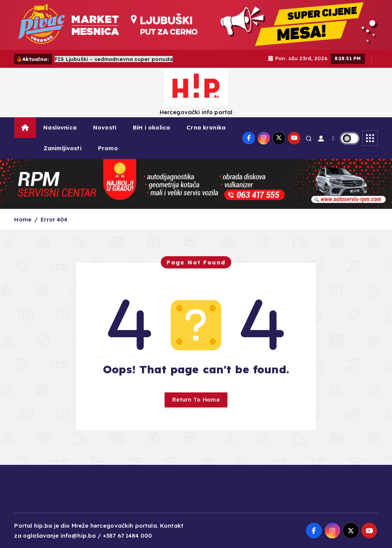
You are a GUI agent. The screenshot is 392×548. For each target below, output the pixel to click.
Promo (108, 148)
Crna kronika (206, 127)
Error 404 (54, 219)
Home (23, 219)
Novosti (105, 127)
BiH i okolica (151, 127)
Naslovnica (60, 127)
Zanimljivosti (63, 148)
